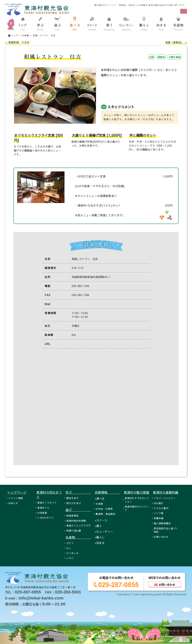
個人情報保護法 (162, 523)
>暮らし (100, 537)
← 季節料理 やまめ (17, 42)
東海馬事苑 (72, 516)
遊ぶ (78, 510)
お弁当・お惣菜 (104, 509)
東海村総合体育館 (76, 521)
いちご (70, 558)
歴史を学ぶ (72, 498)
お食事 (25, 35)
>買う (98, 526)
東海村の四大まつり (49, 495)
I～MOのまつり (46, 518)
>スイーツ (101, 520)
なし (69, 548)
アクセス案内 (161, 508)
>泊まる (100, 543)
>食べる (100, 498)
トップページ (17, 492)
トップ (15, 35)
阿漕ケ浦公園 (74, 531)
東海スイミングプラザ (79, 525)
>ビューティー (104, 531)
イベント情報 (16, 498)
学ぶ (78, 492)
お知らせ (13, 503)
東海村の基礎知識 (166, 492)
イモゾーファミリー (165, 498)
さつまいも (72, 553)
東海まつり (43, 508)
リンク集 (159, 513)
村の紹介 (159, 503)
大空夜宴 (42, 513)
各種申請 (159, 518)
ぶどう (70, 543)
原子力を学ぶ (74, 503)
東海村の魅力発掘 (136, 492)
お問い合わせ (161, 537)
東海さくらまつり (47, 503)
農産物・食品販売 (105, 514)
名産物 (78, 537)
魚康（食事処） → (176, 42)
